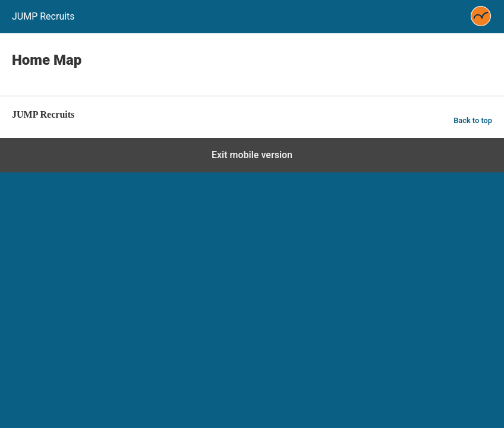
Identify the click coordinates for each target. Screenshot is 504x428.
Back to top (473, 120)
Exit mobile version (252, 155)
